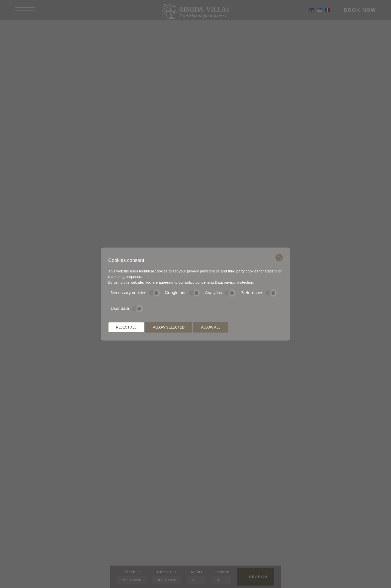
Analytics (220, 293)
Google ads (182, 293)
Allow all (211, 327)
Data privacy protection (234, 282)
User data (126, 309)
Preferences (258, 293)
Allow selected (169, 327)
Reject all (126, 327)
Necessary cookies (135, 293)
